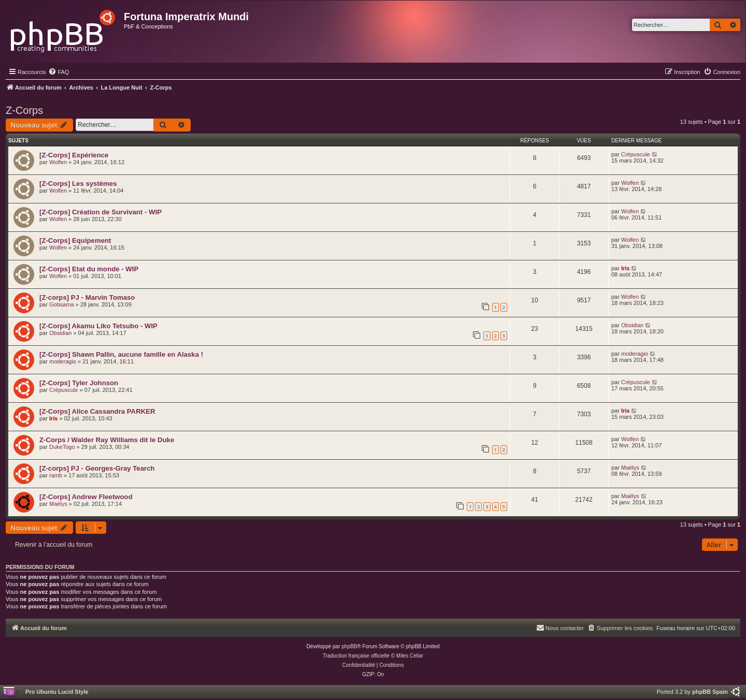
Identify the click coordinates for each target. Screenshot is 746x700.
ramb (56, 475)
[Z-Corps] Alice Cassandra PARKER (97, 411)
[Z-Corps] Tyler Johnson (79, 383)
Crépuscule (636, 154)
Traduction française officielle (356, 656)
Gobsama (62, 304)
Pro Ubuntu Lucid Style (57, 692)
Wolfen (58, 162)
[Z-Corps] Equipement (75, 240)
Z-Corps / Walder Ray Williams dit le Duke (107, 440)
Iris (626, 268)
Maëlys (630, 468)
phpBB (349, 646)
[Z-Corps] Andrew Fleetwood (86, 497)
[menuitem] (59, 72)
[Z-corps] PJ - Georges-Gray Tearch (97, 468)
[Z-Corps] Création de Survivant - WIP (101, 212)
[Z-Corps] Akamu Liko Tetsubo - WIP (98, 326)
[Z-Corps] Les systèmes (78, 184)
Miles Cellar (410, 656)
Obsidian (60, 333)
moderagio (63, 361)
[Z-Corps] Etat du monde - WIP (89, 269)
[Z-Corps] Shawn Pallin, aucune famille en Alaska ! (121, 354)
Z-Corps (24, 110)
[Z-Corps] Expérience (74, 155)
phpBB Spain (710, 692)
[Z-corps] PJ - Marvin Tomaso (87, 297)
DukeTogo (62, 447)
